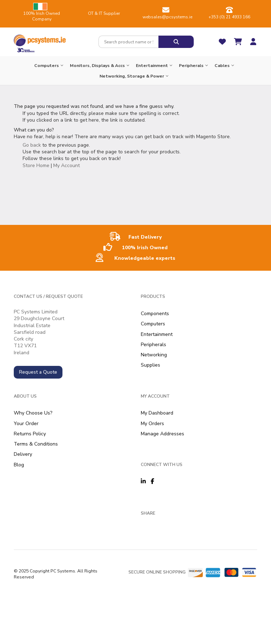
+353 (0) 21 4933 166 (229, 17)
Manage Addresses (162, 434)
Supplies (150, 365)
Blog (19, 465)
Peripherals (153, 345)
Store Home (36, 165)
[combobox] (128, 42)
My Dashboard (157, 413)
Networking (154, 355)
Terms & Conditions (36, 444)
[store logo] (40, 39)
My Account (67, 165)
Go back (32, 145)
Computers (153, 324)
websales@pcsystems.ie (167, 17)
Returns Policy (30, 434)
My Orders (152, 424)
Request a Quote (38, 372)
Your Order (26, 424)
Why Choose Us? (33, 413)
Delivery (23, 454)
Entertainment (157, 334)
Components (155, 314)
